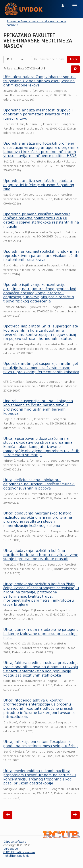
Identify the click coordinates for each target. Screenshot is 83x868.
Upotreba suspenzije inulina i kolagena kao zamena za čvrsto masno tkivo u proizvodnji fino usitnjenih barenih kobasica (38, 407)
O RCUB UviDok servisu (19, 852)
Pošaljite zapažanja (16, 856)
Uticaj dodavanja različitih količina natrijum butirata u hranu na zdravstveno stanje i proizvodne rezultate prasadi (41, 555)
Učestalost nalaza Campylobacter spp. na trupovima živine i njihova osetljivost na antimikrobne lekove (40, 81)
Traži (73, 59)
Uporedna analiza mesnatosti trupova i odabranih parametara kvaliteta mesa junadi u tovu (38, 115)
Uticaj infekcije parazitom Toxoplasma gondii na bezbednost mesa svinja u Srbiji (41, 744)
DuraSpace (11, 849)
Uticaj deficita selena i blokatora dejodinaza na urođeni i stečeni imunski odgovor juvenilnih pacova (39, 484)
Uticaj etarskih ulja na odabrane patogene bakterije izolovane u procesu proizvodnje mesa (41, 634)
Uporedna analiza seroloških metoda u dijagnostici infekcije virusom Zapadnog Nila (39, 185)
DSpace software (15, 842)
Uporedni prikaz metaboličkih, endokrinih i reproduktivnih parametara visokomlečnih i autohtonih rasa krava (41, 256)
